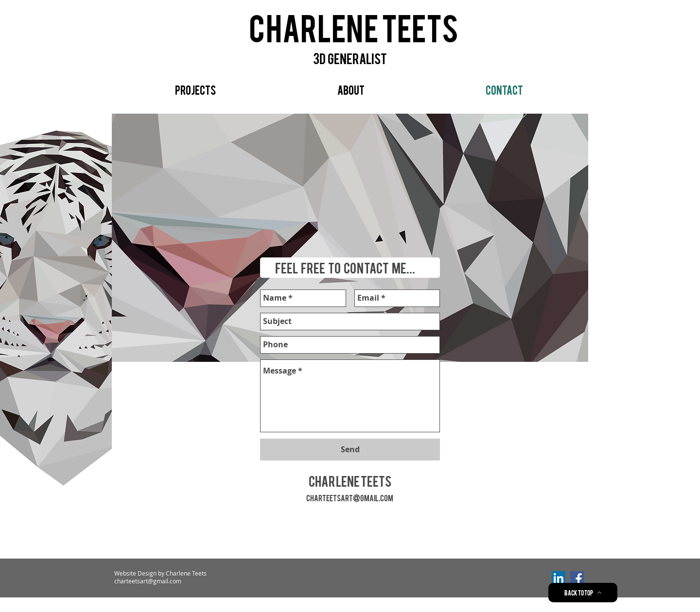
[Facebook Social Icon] (577, 578)
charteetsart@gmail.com (350, 497)
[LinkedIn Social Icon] (559, 578)
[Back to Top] (583, 593)
